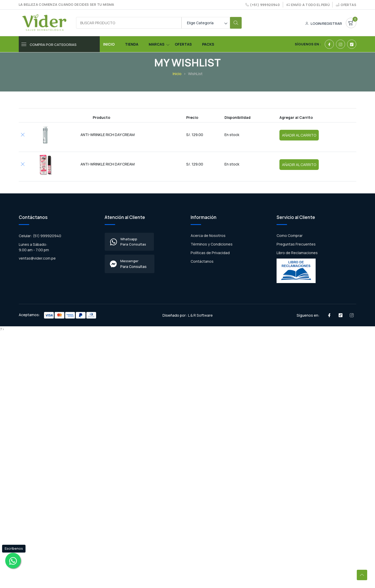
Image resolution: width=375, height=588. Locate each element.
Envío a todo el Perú (310, 5)
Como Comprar (290, 235)
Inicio (177, 74)
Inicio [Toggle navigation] (109, 44)
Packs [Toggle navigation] (208, 44)
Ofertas (348, 5)
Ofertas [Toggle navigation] (183, 44)
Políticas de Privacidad (210, 253)
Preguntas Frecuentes (296, 244)
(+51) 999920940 (265, 5)
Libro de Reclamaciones (297, 253)
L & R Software (200, 315)
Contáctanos (202, 261)
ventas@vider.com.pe (37, 258)
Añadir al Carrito (299, 135)
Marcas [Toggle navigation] (157, 44)
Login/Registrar (324, 23)
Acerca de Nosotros (208, 235)
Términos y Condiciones (212, 244)
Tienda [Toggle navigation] (132, 44)
